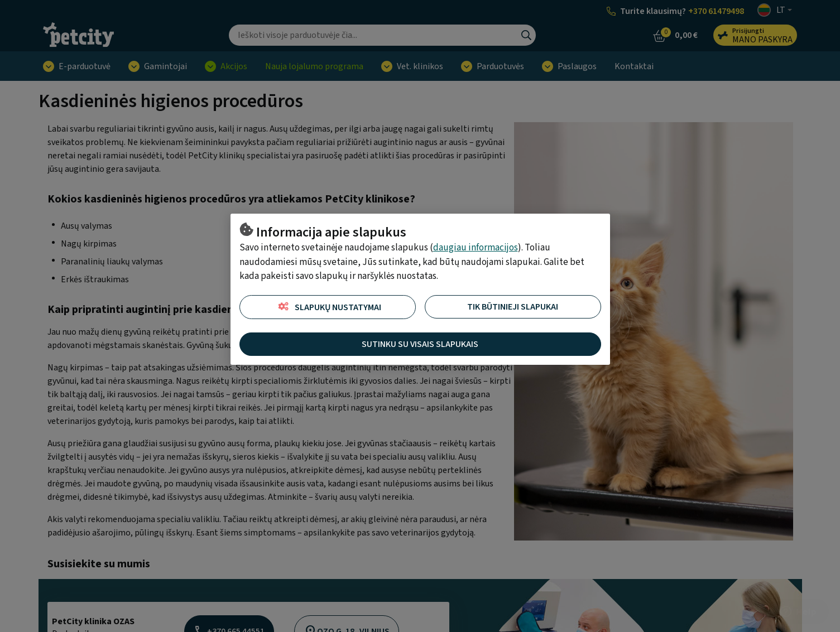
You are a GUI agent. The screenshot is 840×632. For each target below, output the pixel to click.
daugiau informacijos (476, 248)
